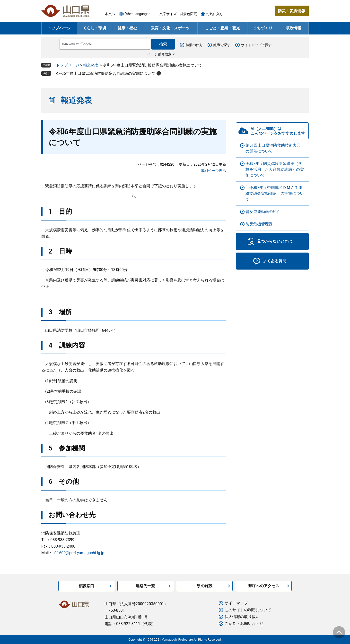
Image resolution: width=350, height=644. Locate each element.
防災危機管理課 (259, 224)
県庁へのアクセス (264, 586)
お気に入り (215, 14)
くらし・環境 (95, 28)
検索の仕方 (194, 45)
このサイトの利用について (248, 610)
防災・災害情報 (292, 11)
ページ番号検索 (159, 54)
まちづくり (263, 28)
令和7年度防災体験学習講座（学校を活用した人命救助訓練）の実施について (275, 169)
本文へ (110, 14)
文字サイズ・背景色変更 (178, 14)
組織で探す (222, 45)
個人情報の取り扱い (242, 617)
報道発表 (91, 65)
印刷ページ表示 (213, 171)
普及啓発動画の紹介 (263, 212)
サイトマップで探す (256, 45)
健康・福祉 (127, 28)
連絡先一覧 (145, 586)
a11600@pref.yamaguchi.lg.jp (78, 553)
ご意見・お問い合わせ (244, 623)
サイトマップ (236, 603)
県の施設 (205, 586)
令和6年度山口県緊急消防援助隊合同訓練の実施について (106, 73)
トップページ (59, 28)
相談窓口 (86, 586)
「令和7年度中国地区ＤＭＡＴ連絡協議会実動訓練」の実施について (275, 193)
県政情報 (293, 28)
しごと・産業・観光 (222, 28)
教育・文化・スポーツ (170, 28)
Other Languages (137, 14)
